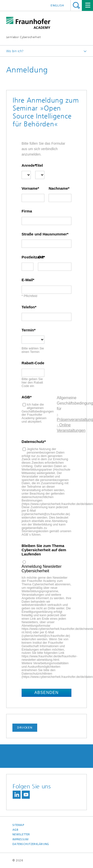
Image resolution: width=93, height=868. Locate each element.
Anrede (26, 165)
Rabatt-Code (33, 363)
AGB (26, 397)
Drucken (25, 728)
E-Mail (27, 280)
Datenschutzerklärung (31, 844)
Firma (27, 211)
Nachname (58, 188)
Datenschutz (33, 442)
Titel (39, 165)
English (57, 5)
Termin (28, 330)
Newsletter (21, 834)
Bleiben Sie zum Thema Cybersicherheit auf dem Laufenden (44, 550)
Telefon (28, 307)
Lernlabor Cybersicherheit (24, 37)
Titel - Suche (76, 5)
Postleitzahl (28, 257)
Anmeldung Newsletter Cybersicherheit (42, 569)
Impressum (20, 839)
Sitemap (18, 825)
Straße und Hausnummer (44, 234)
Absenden (47, 693)
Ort (41, 257)
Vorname (30, 188)
